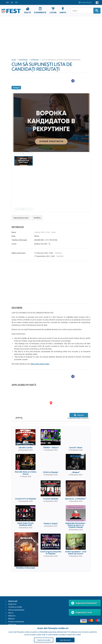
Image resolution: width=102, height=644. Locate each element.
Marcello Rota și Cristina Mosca (26, 473)
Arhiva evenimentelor (16, 610)
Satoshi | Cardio (25, 448)
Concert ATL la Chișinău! (26, 499)
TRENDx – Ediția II (51, 448)
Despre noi (12, 604)
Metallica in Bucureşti (25, 568)
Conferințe (35, 60)
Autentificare (85, 3)
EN (16, 2)
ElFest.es (11, 619)
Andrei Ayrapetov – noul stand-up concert (76, 553)
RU (12, 2)
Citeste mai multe (44, 640)
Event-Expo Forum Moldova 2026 (26, 524)
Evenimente (23, 60)
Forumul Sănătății (51, 499)
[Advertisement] (51, 36)
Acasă (14, 60)
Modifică (37, 218)
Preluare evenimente (16, 622)
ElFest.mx (12, 616)
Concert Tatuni (76, 448)
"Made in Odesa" (51, 524)
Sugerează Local (82, 612)
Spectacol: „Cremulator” (76, 499)
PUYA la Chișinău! (51, 472)
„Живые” (76, 472)
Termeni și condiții (15, 607)
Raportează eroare (21, 218)
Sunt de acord (65, 640)
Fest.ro (11, 613)
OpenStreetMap (75, 418)
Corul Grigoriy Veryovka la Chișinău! (51, 553)
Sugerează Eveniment (84, 603)
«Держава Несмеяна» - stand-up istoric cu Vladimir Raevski (76, 525)
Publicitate (12, 625)
